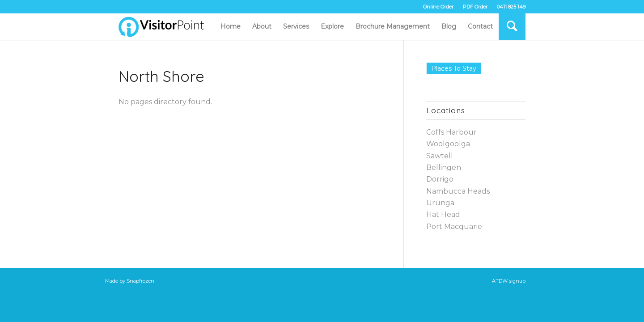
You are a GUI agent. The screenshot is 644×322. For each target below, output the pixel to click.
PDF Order (475, 7)
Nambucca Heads (458, 191)
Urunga (440, 203)
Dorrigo (440, 179)
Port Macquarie (454, 227)
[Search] (512, 26)
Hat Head (443, 214)
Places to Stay (454, 68)
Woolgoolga (448, 144)
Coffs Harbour (451, 132)
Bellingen (444, 167)
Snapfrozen (140, 281)
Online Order (438, 7)
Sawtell (440, 156)
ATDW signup (509, 281)
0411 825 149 (511, 7)
